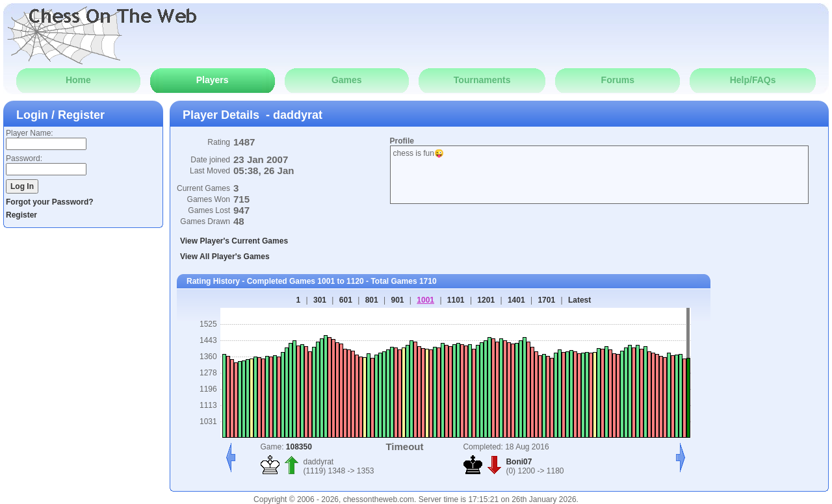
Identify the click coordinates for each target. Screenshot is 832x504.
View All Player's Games (225, 257)
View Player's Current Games (234, 241)
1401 (516, 300)
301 (320, 300)
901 (397, 300)
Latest (579, 300)
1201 (486, 300)
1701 (546, 300)
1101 (456, 300)
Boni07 (519, 462)
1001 (425, 300)
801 (372, 300)
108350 (299, 447)
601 (346, 300)
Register (21, 215)
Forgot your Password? (50, 202)
